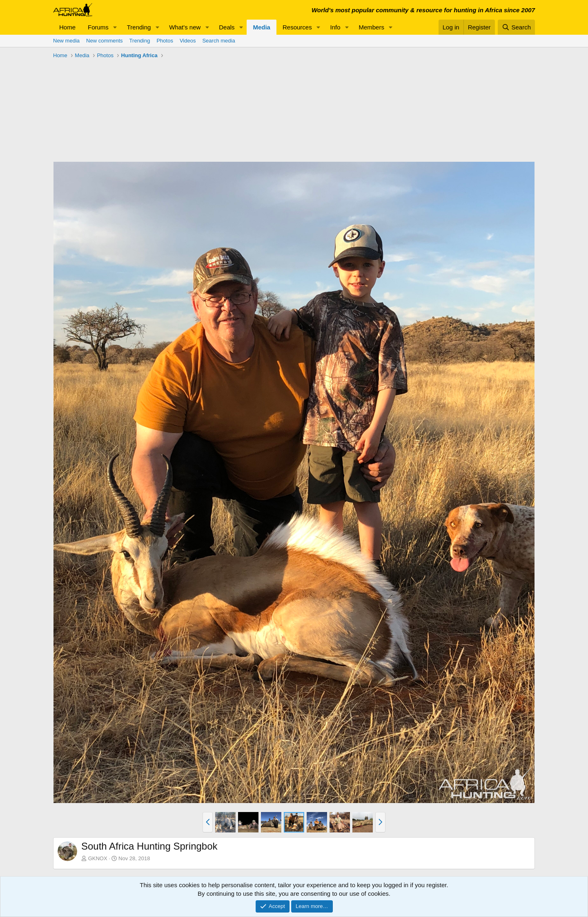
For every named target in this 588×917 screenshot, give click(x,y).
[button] (115, 27)
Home (67, 27)
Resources (297, 27)
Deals (227, 27)
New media (66, 41)
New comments (105, 41)
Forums (98, 27)
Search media (218, 41)
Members (371, 27)
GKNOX (98, 858)
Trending (139, 27)
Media (262, 27)
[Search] (516, 27)
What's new (185, 27)
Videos (188, 41)
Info (335, 27)
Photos (165, 41)
